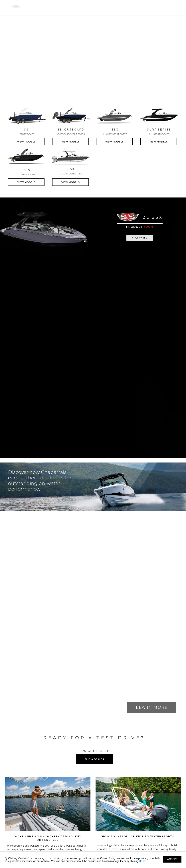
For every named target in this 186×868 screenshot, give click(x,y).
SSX (64, 7)
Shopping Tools (129, 7)
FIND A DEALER (94, 759)
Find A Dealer (152, 7)
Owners (109, 7)
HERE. (143, 861)
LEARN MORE (152, 707)
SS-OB (51, 7)
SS (38, 7)
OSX (76, 7)
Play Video (140, 238)
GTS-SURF (92, 7)
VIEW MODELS (26, 142)
